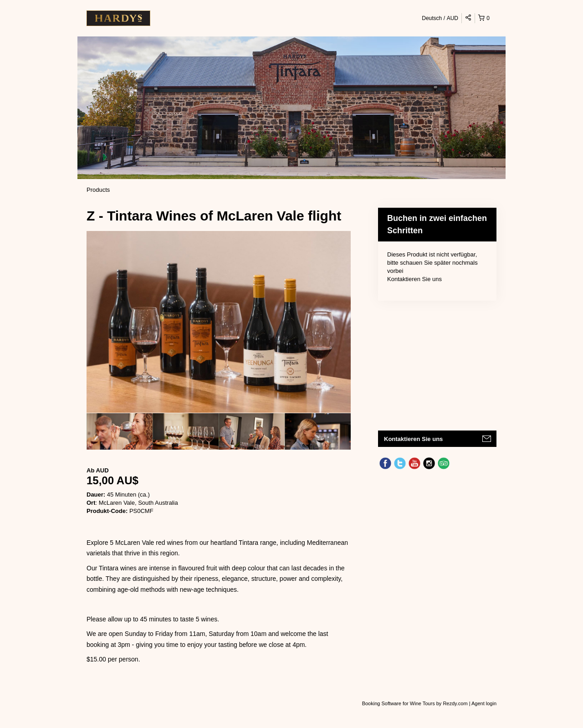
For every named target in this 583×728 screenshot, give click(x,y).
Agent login (484, 703)
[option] (120, 431)
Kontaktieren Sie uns (414, 279)
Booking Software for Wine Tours (399, 703)
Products (98, 190)
